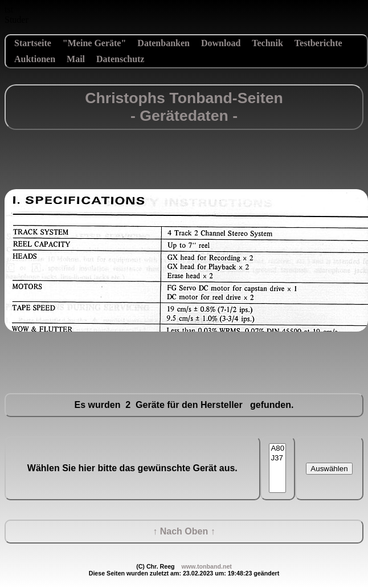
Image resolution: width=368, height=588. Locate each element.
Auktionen (35, 59)
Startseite (33, 43)
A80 (277, 449)
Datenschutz (120, 59)
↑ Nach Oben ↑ (184, 531)
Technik (267, 43)
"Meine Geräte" (95, 43)
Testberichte (318, 43)
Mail (76, 59)
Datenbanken (163, 43)
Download (221, 43)
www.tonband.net (206, 566)
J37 (277, 458)
